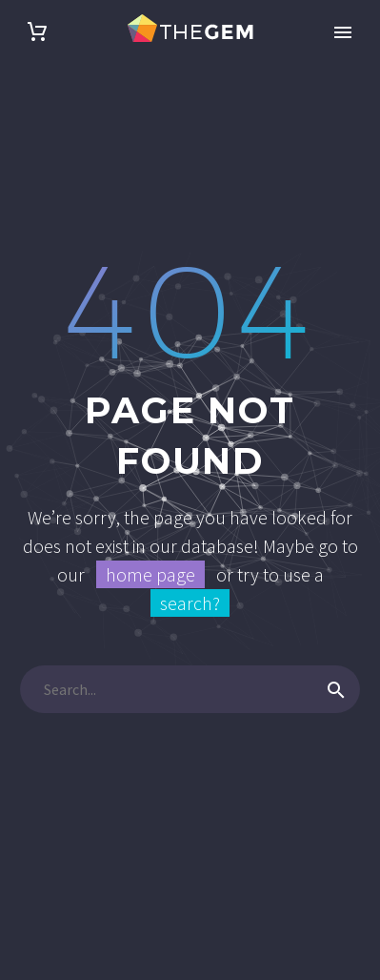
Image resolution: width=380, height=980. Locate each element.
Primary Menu (343, 32)
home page (150, 574)
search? (190, 603)
